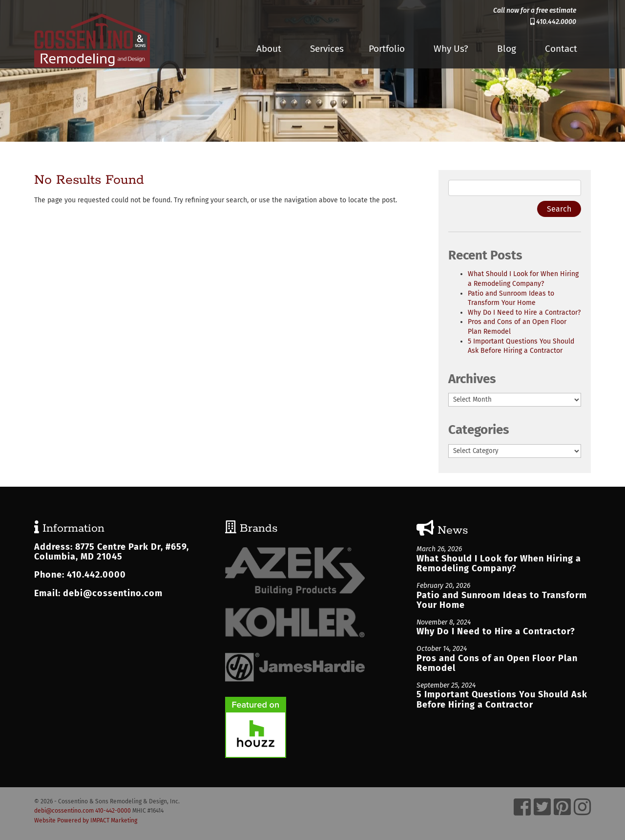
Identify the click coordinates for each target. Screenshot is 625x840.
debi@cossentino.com (113, 593)
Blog (507, 49)
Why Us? (451, 49)
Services (327, 49)
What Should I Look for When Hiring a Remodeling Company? (499, 564)
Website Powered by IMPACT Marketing (86, 820)
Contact (561, 49)
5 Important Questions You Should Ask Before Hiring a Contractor (502, 700)
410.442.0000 (553, 22)
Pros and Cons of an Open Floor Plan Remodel (497, 663)
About (269, 49)
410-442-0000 (113, 811)
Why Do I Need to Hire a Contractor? (524, 312)
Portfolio (387, 49)
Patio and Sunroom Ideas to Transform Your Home (502, 600)
